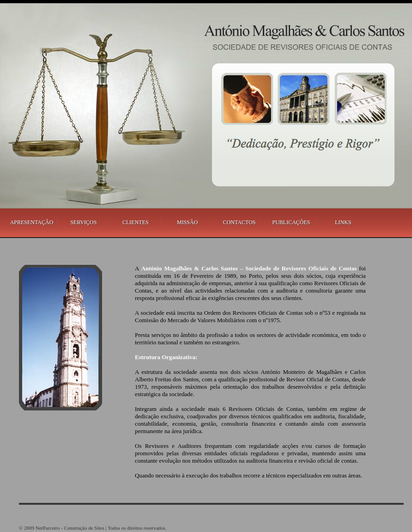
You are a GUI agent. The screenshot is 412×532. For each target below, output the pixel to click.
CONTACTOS (239, 222)
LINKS (343, 222)
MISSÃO (187, 222)
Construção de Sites (84, 528)
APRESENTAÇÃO (32, 222)
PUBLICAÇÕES (291, 222)
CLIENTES (136, 222)
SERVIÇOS (83, 222)
